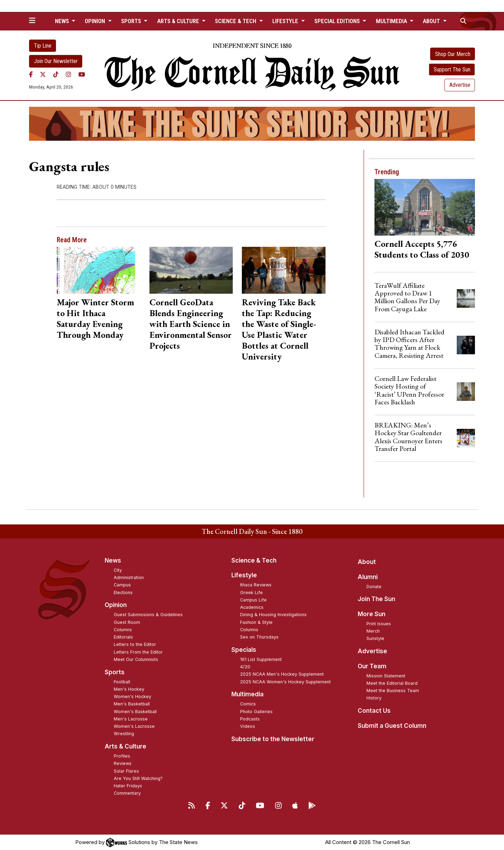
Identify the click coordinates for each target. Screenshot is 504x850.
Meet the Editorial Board (392, 683)
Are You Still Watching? (138, 778)
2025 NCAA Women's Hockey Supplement (285, 682)
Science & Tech (254, 560)
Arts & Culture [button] (179, 21)
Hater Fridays (128, 786)
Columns (123, 630)
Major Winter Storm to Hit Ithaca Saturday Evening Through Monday (95, 318)
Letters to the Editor (135, 644)
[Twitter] (43, 75)
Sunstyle (375, 638)
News (113, 560)
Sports (115, 672)
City (118, 570)
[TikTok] (56, 75)
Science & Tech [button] (236, 21)
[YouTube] (82, 75)
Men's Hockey (129, 689)
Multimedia (247, 694)
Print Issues (379, 624)
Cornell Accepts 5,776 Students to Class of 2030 (422, 249)
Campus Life (253, 600)
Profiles (122, 756)
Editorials (123, 637)
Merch (373, 631)
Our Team (372, 666)
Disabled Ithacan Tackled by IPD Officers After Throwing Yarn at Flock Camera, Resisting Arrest (409, 344)
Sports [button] (132, 21)
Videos (248, 726)
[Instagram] (68, 75)
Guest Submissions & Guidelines (148, 615)
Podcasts (250, 719)
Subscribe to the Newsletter (273, 739)
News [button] (63, 21)
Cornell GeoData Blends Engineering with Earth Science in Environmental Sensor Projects (191, 324)
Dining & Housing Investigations (273, 615)
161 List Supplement (261, 659)
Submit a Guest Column (392, 726)
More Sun (372, 614)
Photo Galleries (256, 712)
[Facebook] (31, 75)
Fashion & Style (256, 622)
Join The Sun (376, 599)
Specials (244, 650)
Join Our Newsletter (56, 61)
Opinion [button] (96, 21)
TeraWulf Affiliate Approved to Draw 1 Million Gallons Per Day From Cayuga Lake (407, 297)
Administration (129, 577)
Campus (122, 585)
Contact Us (374, 711)
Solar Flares (126, 771)
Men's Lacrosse (131, 719)
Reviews (123, 763)
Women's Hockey (132, 696)
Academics (252, 607)
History (374, 698)
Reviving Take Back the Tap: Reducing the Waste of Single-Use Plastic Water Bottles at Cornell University (279, 329)
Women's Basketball (135, 712)
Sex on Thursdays (259, 637)
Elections (123, 593)
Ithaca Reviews (256, 585)
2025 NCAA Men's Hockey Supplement (282, 674)
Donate (374, 587)
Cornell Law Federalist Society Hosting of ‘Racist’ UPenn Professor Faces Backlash (409, 390)
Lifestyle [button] (286, 21)
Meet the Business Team (393, 691)
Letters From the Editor (138, 652)
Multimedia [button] (392, 21)
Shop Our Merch (453, 54)
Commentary (127, 793)
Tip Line (43, 46)
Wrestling (124, 734)
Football (122, 682)
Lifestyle (244, 575)
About (367, 562)
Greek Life (251, 593)
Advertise (460, 85)
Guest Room (127, 622)
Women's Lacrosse (134, 726)
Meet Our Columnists (136, 659)
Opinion (116, 605)
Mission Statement (386, 676)
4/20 (245, 667)
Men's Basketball (132, 704)
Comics (248, 704)
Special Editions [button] (338, 21)
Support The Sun (452, 69)
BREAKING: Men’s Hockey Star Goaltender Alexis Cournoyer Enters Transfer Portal (408, 437)
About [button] (432, 21)
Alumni (368, 577)
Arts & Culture (125, 746)
